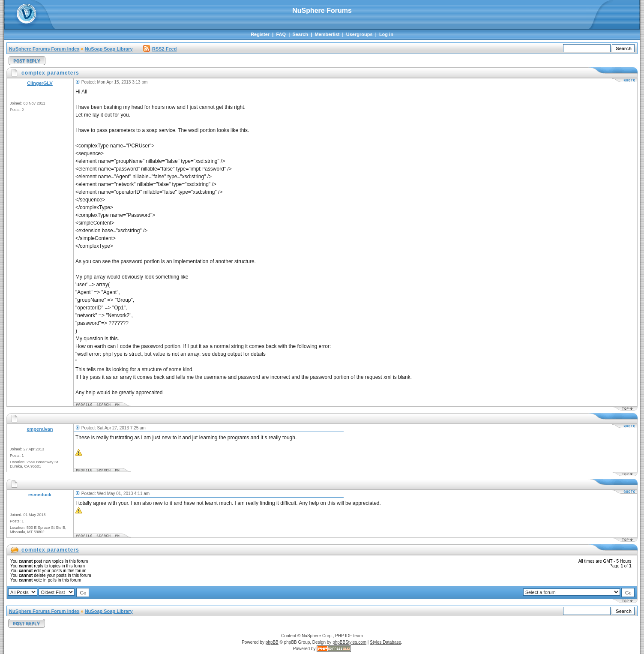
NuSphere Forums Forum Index (44, 49)
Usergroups (359, 34)
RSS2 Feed (160, 49)
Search (300, 34)
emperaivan (40, 429)
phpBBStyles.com (349, 642)
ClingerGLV (40, 83)
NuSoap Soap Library (109, 49)
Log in (386, 34)
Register (260, 34)
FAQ (281, 34)
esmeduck (40, 495)
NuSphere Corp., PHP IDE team (332, 636)
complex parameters (50, 550)
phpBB (272, 642)
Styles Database (385, 642)
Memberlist (327, 34)
